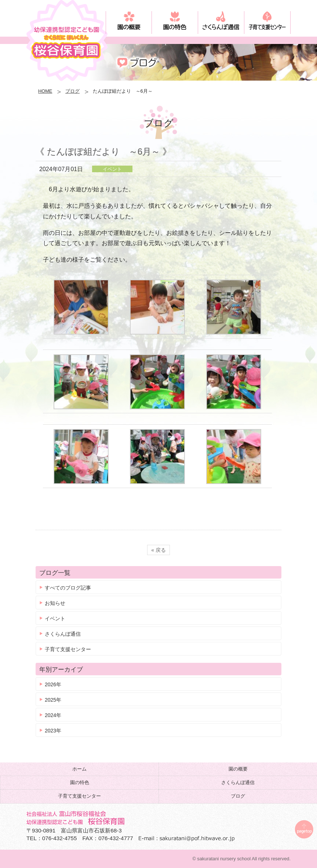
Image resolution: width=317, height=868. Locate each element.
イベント (55, 618)
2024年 (53, 715)
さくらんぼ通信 (63, 634)
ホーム (79, 769)
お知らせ (55, 603)
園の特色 (80, 782)
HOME (45, 91)
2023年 (53, 731)
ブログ (72, 91)
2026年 (53, 684)
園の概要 (238, 769)
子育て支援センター (68, 649)
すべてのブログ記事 (68, 588)
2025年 (53, 700)
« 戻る (158, 550)
